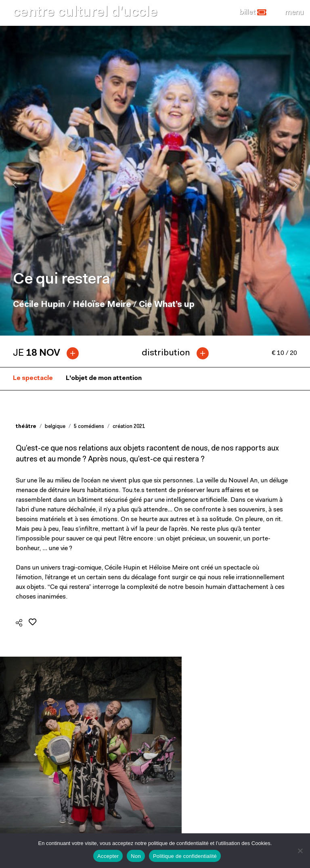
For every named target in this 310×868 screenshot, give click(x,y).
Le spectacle (33, 378)
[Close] (294, 13)
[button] (253, 13)
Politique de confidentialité (185, 856)
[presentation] (15, 185)
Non (136, 856)
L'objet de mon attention (104, 378)
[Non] (300, 851)
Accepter (108, 856)
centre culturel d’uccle (85, 13)
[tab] (49, 353)
